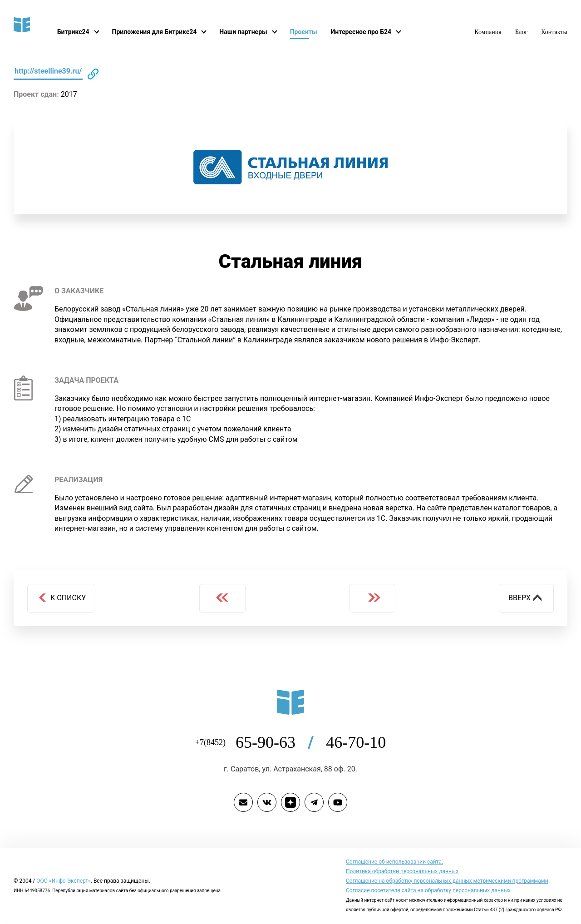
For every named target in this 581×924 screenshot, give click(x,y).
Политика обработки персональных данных (401, 872)
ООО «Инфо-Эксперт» (64, 881)
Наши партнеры (249, 32)
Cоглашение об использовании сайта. (394, 862)
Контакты (554, 32)
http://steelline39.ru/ (49, 71)
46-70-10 (355, 743)
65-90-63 (281, 743)
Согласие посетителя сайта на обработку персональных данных (427, 891)
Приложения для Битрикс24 (157, 32)
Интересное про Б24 (370, 32)
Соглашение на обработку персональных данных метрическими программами (445, 881)
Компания (488, 32)
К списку (62, 598)
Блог (522, 32)
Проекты (310, 32)
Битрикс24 (74, 32)
